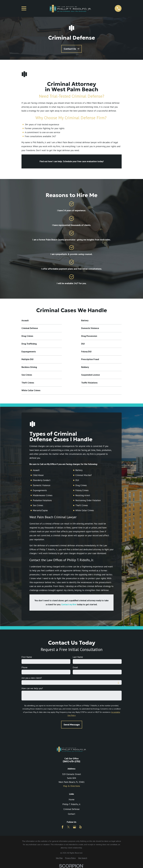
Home (72, 800)
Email (75, 667)
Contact (72, 814)
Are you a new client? (32, 678)
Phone (24, 667)
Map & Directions (72, 786)
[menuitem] (59, 858)
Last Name (78, 657)
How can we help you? (32, 688)
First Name (27, 657)
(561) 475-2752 (72, 761)
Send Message (71, 724)
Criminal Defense (71, 809)
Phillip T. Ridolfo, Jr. (71, 804)
